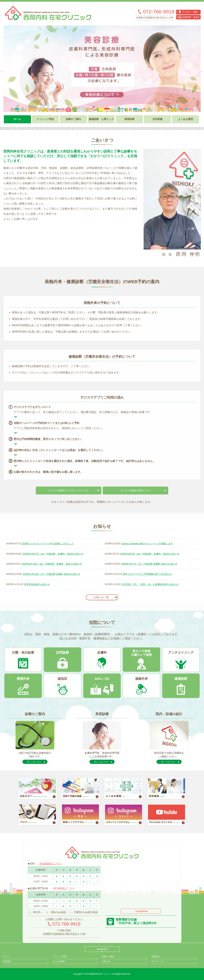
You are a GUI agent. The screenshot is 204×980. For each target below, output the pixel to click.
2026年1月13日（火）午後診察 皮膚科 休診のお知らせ (51, 574)
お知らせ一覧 (101, 597)
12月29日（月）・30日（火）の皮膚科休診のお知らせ (150, 584)
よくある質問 (59, 961)
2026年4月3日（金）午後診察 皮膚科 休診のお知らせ (150, 554)
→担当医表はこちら (49, 864)
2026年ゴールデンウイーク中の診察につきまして (48, 544)
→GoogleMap (141, 911)
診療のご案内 (108, 957)
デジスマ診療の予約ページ (135, 491)
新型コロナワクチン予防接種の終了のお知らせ (147, 574)
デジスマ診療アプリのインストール (69, 491)
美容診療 (155, 957)
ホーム (6, 957)
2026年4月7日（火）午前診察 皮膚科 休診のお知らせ (149, 564)
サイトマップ (157, 961)
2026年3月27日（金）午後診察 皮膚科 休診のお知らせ (53, 554)
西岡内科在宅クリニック (101, 974)
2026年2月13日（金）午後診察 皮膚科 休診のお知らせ (52, 564)
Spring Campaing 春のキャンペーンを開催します (147, 544)
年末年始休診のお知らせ (37, 584)
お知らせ (106, 961)
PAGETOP (102, 949)
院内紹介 (7, 961)
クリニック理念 (60, 957)
